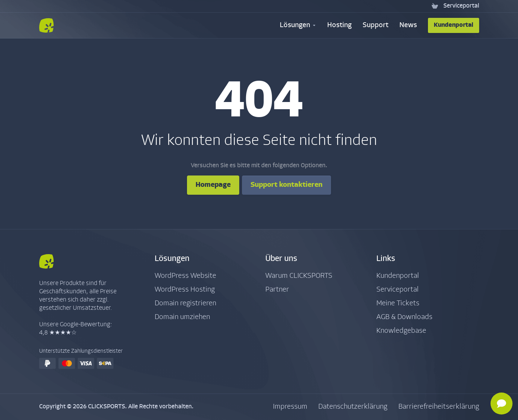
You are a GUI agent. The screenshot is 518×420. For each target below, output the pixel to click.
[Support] (376, 25)
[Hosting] (339, 25)
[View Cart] (435, 6)
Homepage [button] (213, 185)
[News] (408, 25)
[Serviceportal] (460, 6)
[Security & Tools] (298, 25)
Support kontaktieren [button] (286, 185)
